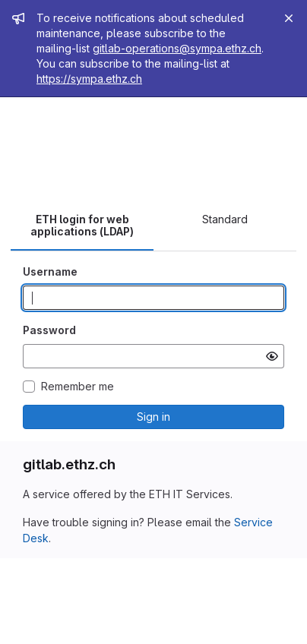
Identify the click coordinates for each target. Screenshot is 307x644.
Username (50, 271)
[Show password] (272, 356)
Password (49, 330)
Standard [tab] (225, 219)
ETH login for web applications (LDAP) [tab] (82, 225)
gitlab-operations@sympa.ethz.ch (177, 48)
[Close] (289, 18)
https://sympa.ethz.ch (89, 79)
